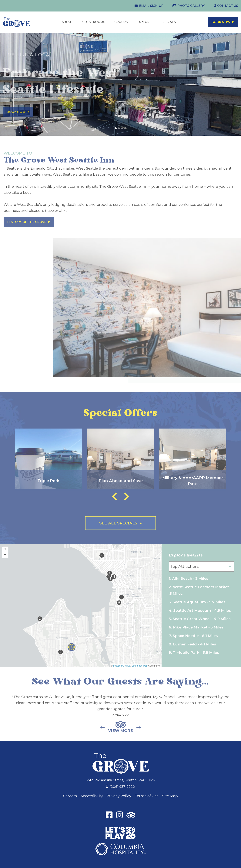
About (67, 22)
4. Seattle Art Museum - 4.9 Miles (200, 610)
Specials (168, 22)
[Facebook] (109, 816)
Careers (70, 796)
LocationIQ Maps (122, 666)
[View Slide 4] (125, 128)
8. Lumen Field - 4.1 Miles (192, 644)
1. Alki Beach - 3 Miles (189, 578)
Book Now (223, 22)
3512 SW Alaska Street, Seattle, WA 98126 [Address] (120, 780)
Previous (114, 496)
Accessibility (92, 796)
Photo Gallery (191, 6)
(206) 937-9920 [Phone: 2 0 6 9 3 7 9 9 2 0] (122, 786)
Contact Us (228, 6)
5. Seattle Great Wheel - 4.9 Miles (200, 619)
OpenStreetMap (140, 666)
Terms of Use (147, 796)
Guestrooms (94, 22)
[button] (72, 647)
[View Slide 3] (122, 128)
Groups (121, 22)
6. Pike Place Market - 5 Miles (196, 627)
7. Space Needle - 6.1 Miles (193, 636)
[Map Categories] (201, 566)
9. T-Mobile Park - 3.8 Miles (194, 652)
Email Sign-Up (151, 6)
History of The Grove (29, 222)
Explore (144, 22)
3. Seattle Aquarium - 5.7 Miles (197, 602)
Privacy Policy (119, 796)
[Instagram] (119, 816)
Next (127, 496)
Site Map (170, 796)
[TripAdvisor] (131, 816)
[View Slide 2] (119, 128)
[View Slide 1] (116, 128)
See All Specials (120, 523)
